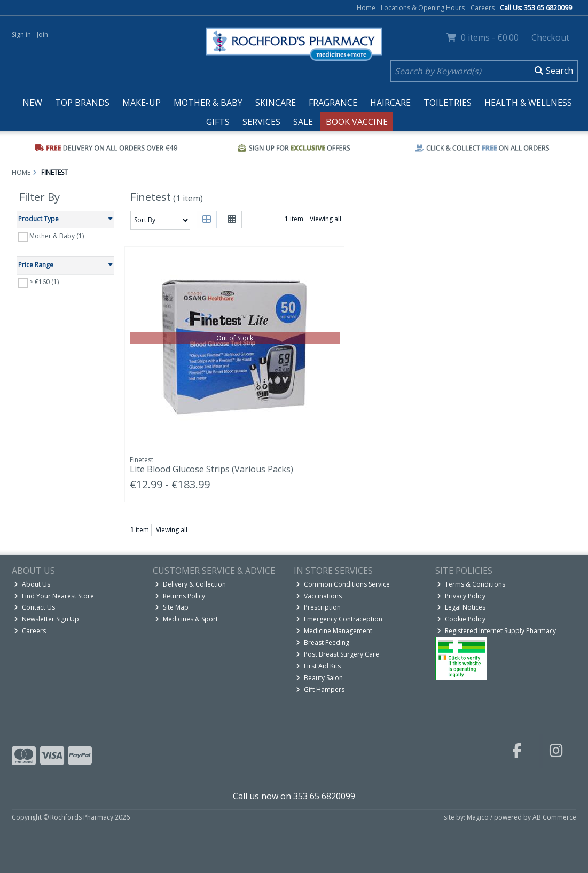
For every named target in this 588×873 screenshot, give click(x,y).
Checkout (550, 37)
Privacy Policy (461, 596)
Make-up (142, 103)
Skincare (276, 103)
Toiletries (448, 103)
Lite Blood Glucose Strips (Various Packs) (211, 469)
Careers (483, 8)
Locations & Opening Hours (423, 8)
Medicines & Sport (186, 619)
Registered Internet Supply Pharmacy (496, 631)
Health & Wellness (528, 103)
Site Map (172, 607)
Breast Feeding (323, 642)
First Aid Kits (318, 666)
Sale (303, 122)
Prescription (318, 607)
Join (42, 34)
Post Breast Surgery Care (338, 654)
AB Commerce (554, 817)
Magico (478, 817)
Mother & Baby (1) (57, 236)
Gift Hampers (320, 689)
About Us (32, 584)
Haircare (390, 103)
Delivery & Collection (190, 584)
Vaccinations (319, 596)
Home (366, 8)
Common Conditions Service (343, 584)
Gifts (218, 122)
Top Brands (82, 103)
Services (261, 122)
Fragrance (333, 103)
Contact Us (34, 607)
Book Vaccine (357, 122)
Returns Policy (180, 596)
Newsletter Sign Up (46, 619)
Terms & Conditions (471, 584)
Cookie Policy (461, 619)
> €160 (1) (44, 282)
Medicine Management (334, 631)
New (32, 103)
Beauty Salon (319, 678)
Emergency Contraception (339, 619)
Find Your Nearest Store (54, 596)
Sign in (21, 34)
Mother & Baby (208, 103)
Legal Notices (461, 607)
